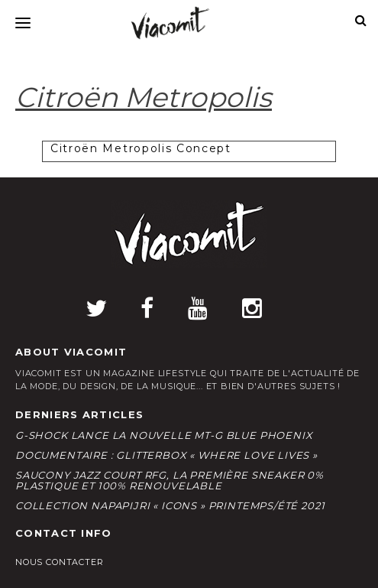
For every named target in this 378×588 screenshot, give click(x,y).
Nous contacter (60, 562)
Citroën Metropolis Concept (141, 148)
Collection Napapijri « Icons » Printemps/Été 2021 (170, 505)
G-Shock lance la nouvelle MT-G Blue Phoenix (164, 435)
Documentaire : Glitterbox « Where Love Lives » (166, 455)
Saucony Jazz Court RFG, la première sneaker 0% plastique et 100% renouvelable (170, 480)
